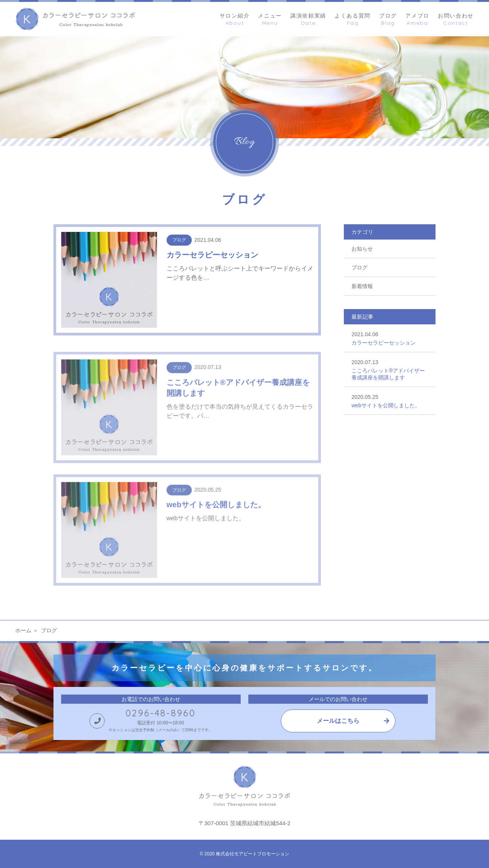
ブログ (359, 267)
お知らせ (362, 249)
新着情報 (362, 286)
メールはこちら (338, 721)
